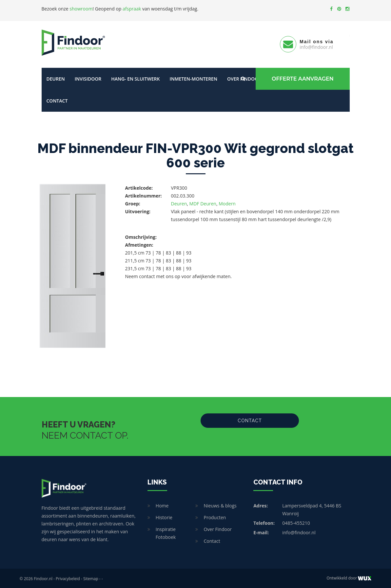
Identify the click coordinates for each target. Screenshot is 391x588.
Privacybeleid (68, 578)
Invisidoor (88, 78)
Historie (164, 516)
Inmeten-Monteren (193, 78)
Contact (57, 100)
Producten (215, 516)
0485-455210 (296, 522)
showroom (81, 9)
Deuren (56, 78)
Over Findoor (218, 528)
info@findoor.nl (299, 531)
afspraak (132, 9)
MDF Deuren (203, 203)
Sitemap (91, 578)
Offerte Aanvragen (302, 78)
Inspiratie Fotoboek (166, 532)
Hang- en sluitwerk (135, 78)
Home (162, 505)
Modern (227, 203)
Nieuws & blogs (220, 505)
